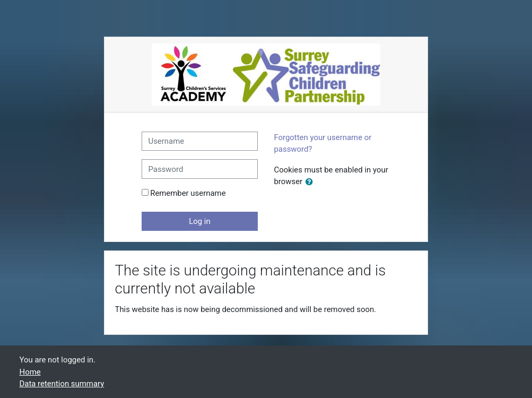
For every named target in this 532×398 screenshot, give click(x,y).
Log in (199, 221)
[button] (311, 182)
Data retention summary (62, 384)
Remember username (188, 193)
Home (30, 372)
